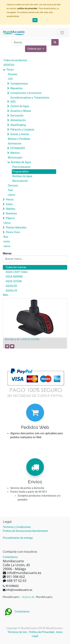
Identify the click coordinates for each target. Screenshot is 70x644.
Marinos (15, 153)
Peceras (13, 74)
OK (35, 20)
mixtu (7, 241)
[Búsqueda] (55, 42)
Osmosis (13, 185)
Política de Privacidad (42, 632)
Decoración (17, 116)
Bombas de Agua (21, 162)
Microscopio (15, 158)
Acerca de (29, 597)
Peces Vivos (13, 232)
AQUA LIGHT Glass (17, 272)
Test (10, 190)
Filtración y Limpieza (22, 130)
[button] (36, 49)
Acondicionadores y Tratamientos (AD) (30, 100)
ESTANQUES (18, 148)
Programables (20, 171)
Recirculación (20, 181)
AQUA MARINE (14, 277)
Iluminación (15, 144)
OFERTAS (9, 65)
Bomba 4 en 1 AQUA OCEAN (22, 339)
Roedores (11, 213)
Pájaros (10, 218)
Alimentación (18, 120)
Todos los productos (15, 60)
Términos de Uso (17, 632)
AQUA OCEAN (14, 281)
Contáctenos (10, 557)
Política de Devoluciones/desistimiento (25, 531)
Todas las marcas (16, 267)
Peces (10, 70)
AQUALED (11, 286)
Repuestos (16, 88)
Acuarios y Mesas (21, 111)
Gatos (9, 204)
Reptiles (10, 209)
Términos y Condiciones (17, 527)
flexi (6, 237)
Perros (10, 199)
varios (7, 246)
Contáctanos (16, 612)
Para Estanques (21, 167)
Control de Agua (20, 106)
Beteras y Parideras (19, 139)
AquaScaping (18, 125)
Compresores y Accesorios (26, 93)
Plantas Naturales (16, 227)
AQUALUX (11, 291)
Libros (11, 195)
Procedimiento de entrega (18, 538)
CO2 (10, 79)
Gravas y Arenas (20, 134)
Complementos (19, 84)
